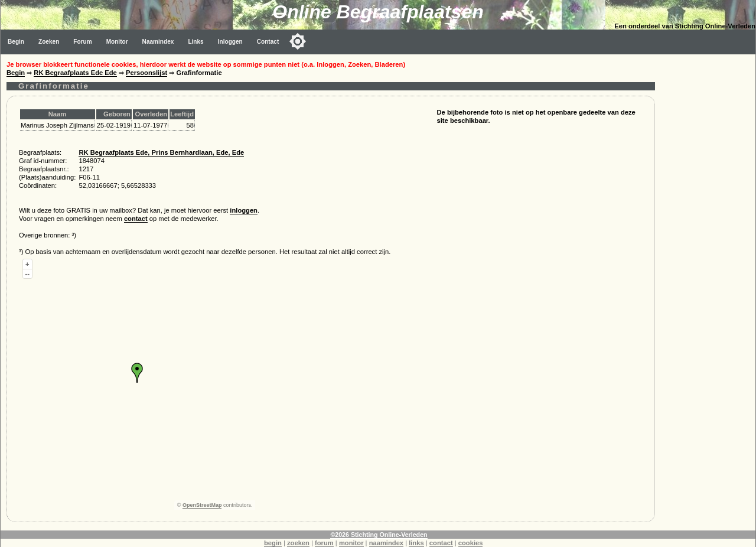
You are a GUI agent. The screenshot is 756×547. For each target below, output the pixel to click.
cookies (471, 543)
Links (195, 42)
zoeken (298, 543)
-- (27, 273)
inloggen (244, 210)
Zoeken (49, 42)
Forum (82, 42)
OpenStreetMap (202, 505)
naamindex (386, 543)
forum (324, 543)
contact (136, 219)
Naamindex (158, 42)
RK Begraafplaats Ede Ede (75, 73)
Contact (268, 42)
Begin (16, 42)
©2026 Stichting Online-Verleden (379, 535)
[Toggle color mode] (298, 41)
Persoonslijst (146, 73)
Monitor (117, 42)
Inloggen (230, 42)
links (416, 543)
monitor (351, 543)
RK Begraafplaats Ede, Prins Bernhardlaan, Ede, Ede (161, 152)
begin (273, 543)
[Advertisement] (708, 232)
